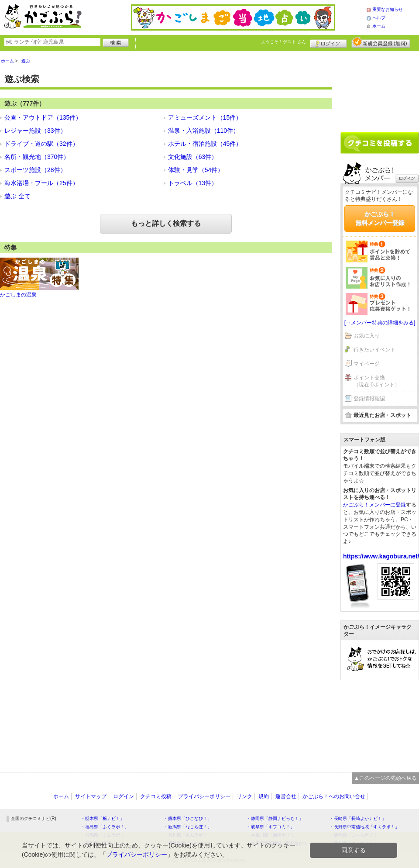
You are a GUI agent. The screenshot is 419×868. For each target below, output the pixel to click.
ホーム (379, 26)
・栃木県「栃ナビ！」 (103, 818)
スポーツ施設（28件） (35, 170)
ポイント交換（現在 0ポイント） (377, 381)
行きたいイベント (374, 350)
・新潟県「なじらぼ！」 (188, 827)
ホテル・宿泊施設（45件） (205, 144)
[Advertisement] (380, 88)
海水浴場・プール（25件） (41, 183)
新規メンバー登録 (381, 42)
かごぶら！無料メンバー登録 (380, 218)
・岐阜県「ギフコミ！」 (271, 827)
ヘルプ (379, 18)
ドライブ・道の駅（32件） (41, 144)
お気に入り (367, 336)
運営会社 (286, 796)
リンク (244, 796)
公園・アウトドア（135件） (43, 117)
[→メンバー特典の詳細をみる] (380, 323)
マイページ (367, 364)
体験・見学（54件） (196, 170)
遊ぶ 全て (17, 196)
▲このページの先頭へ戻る (385, 778)
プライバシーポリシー (204, 796)
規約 (264, 796)
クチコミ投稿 (156, 796)
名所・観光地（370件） (37, 157)
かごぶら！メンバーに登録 (374, 505)
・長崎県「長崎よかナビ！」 (358, 818)
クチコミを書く (380, 143)
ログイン (328, 42)
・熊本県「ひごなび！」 (188, 818)
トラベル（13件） (193, 183)
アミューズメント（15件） (205, 117)
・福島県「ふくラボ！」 (105, 827)
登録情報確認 (369, 399)
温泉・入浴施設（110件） (204, 131)
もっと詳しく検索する (166, 223)
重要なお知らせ (388, 9)
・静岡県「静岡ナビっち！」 (275, 818)
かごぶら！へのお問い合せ (334, 796)
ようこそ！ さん (283, 42)
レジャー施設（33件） (35, 131)
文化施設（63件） (193, 157)
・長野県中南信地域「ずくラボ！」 (364, 827)
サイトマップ (91, 796)
